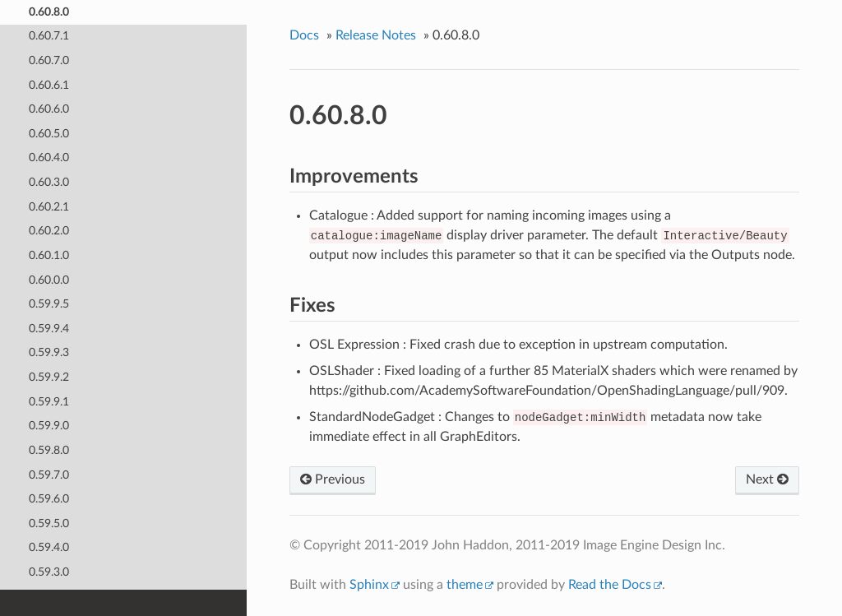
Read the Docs (610, 585)
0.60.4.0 (49, 157)
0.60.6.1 (49, 85)
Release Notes (376, 35)
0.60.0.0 (49, 280)
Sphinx (369, 585)
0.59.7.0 (49, 475)
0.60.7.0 (49, 60)
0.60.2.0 (49, 231)
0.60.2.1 (49, 207)
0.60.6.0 (49, 109)
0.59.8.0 (49, 450)
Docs (304, 35)
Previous (333, 479)
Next (767, 479)
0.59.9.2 (49, 377)
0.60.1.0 (49, 255)
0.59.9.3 (49, 352)
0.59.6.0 (49, 499)
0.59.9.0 (49, 426)
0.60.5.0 (49, 134)
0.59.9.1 (49, 402)
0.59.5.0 (49, 523)
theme (465, 585)
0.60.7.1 (49, 36)
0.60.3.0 (49, 182)
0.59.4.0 (49, 547)
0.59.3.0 (49, 572)
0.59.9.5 (49, 304)
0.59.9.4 (49, 329)
